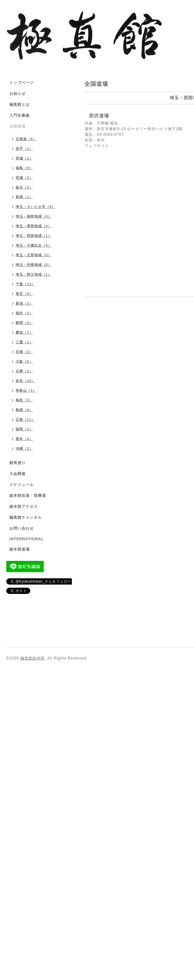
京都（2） (24, 352)
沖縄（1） (24, 448)
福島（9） (24, 168)
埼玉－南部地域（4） (34, 216)
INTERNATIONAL (27, 539)
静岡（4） (24, 323)
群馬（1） (24, 197)
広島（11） (25, 419)
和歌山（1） (26, 390)
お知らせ (17, 94)
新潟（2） (24, 303)
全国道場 (17, 126)
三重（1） (24, 342)
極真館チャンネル (26, 517)
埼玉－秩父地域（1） (34, 274)
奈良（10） (25, 381)
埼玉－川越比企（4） (34, 245)
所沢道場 (99, 116)
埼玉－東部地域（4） (34, 226)
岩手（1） (24, 149)
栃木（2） (24, 187)
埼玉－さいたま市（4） (35, 207)
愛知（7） (24, 332)
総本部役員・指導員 (28, 496)
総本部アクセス (24, 507)
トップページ (22, 83)
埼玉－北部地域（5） (34, 255)
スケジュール (22, 485)
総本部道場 (20, 549)
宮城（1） (24, 158)
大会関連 (17, 474)
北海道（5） (26, 139)
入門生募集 (20, 115)
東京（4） (24, 294)
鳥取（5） (24, 400)
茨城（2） (24, 178)
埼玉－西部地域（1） (34, 236)
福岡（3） (24, 429)
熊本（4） (24, 439)
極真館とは (20, 105)
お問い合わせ (22, 528)
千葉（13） (25, 284)
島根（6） (24, 410)
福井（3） (24, 313)
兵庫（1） (24, 371)
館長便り (17, 463)
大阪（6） (24, 361)
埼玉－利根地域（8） (34, 265)
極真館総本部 (32, 658)
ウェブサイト (97, 146)
